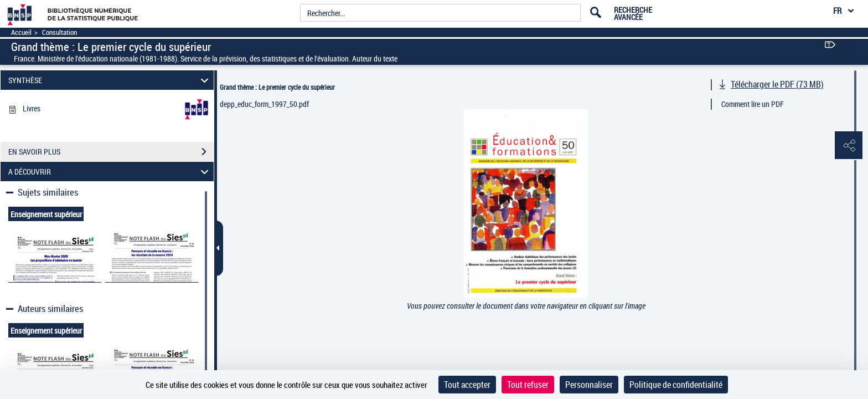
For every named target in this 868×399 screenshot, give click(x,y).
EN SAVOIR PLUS (111, 152)
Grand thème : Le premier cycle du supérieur (277, 87)
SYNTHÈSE (110, 80)
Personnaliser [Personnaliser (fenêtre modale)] (589, 385)
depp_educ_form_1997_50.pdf (264, 104)
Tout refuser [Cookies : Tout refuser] (528, 385)
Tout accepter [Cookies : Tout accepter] (467, 385)
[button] (849, 146)
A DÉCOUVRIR (110, 172)
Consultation (60, 32)
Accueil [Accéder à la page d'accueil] (21, 32)
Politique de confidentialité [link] (676, 385)
